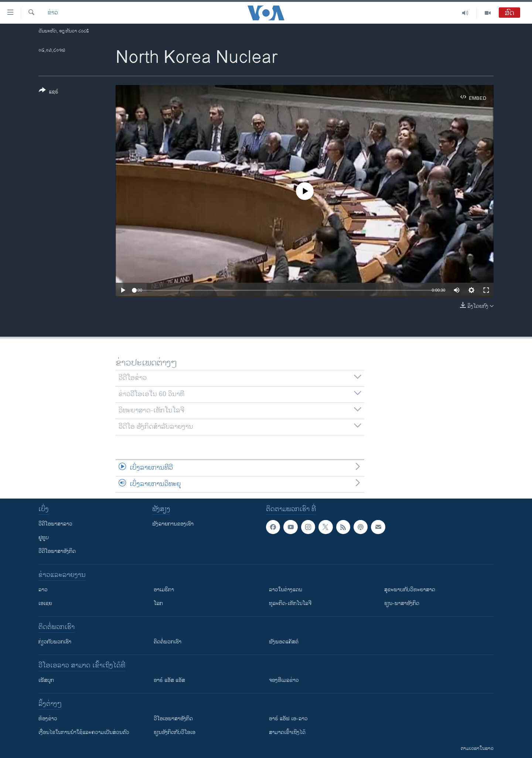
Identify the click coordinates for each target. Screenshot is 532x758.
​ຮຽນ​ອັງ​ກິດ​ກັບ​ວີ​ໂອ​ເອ (175, 732)
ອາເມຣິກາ (164, 590)
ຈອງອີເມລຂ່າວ (284, 680)
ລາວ (43, 590)
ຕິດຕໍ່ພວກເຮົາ (168, 642)
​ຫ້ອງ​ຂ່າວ (48, 719)
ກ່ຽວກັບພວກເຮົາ (55, 642)
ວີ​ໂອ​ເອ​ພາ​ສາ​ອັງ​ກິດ (173, 719)
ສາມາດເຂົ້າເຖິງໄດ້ (287, 732)
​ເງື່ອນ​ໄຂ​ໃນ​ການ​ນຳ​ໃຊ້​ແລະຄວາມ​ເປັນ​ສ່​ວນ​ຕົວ (84, 732)
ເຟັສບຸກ (46, 680)
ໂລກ (158, 603)
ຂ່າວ (53, 13)
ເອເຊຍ (45, 603)
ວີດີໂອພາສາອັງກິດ (57, 551)
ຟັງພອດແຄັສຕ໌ (284, 642)
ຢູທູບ (44, 538)
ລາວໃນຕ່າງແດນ (286, 590)
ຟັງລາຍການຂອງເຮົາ (173, 524)
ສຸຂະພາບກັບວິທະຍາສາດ (410, 590)
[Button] (49, 92)
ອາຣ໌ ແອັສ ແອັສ (169, 680)
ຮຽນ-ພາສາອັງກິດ (402, 603)
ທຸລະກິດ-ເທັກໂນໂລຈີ (290, 603)
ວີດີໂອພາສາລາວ (55, 524)
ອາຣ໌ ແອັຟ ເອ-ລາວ (288, 719)
